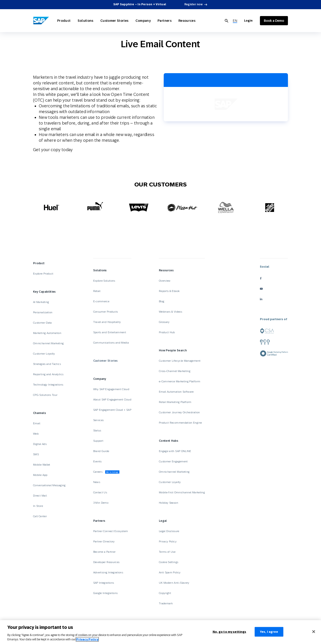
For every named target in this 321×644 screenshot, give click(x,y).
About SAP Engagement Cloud (112, 400)
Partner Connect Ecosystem (111, 531)
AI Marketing (41, 302)
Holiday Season (169, 503)
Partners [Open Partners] (165, 21)
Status (97, 430)
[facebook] (274, 278)
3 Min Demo (101, 503)
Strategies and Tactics (47, 364)
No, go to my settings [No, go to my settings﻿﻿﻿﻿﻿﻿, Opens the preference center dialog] (229, 632)
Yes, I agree (269, 632)
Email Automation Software (176, 392)
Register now (193, 4)
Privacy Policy (168, 541)
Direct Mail (40, 496)
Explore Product (43, 274)
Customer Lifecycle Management (180, 361)
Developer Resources (107, 562)
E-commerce (101, 301)
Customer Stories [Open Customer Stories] (114, 21)
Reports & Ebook (169, 291)
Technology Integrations (48, 385)
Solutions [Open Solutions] (86, 21)
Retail (97, 291)
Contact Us (100, 492)
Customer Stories (106, 361)
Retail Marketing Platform (175, 402)
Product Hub (167, 332)
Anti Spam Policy (170, 572)
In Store (38, 506)
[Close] (314, 632)
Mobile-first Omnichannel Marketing (182, 492)
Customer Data (42, 323)
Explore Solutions (104, 281)
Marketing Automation (47, 333)
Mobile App (40, 475)
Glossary (164, 322)
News (97, 482)
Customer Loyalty (44, 354)
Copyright (165, 593)
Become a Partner (104, 552)
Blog (162, 301)
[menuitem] (235, 21)
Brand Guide (101, 451)
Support (98, 441)
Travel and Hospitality (107, 322)
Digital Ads (40, 444)
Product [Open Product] (64, 21)
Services (99, 420)
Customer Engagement (173, 461)
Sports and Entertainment (110, 332)
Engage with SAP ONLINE (175, 451)
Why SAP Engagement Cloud (111, 389)
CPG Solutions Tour (45, 395)
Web (36, 434)
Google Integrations (106, 593)
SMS (36, 454)
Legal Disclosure (169, 531)
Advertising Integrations (109, 572)
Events (97, 461)
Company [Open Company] (143, 21)
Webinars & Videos (170, 312)
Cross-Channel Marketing (175, 371)
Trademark (166, 603)
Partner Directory (104, 541)
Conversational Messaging (49, 485)
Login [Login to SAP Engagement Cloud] (248, 21)
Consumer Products (106, 312)
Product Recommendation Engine (180, 423)
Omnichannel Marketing (48, 343)
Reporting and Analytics (48, 374)
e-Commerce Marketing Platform (180, 381)
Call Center (40, 516)
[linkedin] (274, 299)
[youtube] (274, 289)
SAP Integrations (104, 583)
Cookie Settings (169, 562)
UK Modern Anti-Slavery (174, 583)
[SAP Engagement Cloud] (41, 21)
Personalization (43, 312)
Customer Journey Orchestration (179, 412)
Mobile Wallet (42, 465)
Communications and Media (111, 343)
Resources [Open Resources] (187, 21)
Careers (106, 472)
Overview (165, 281)
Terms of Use (167, 552)
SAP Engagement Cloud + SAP (112, 410)
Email (37, 423)
